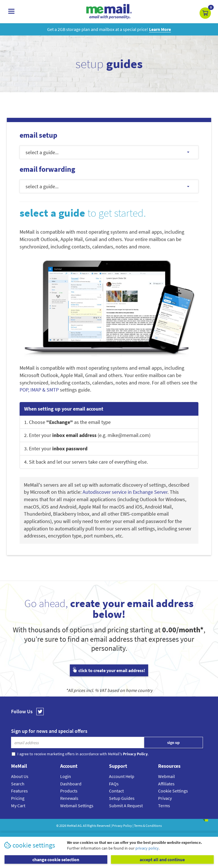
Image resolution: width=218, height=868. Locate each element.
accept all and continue (162, 859)
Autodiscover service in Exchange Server (125, 492)
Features (19, 791)
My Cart (18, 806)
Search (18, 784)
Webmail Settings (77, 806)
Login (66, 776)
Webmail (166, 776)
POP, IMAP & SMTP (39, 390)
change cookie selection (56, 859)
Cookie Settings (173, 791)
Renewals (69, 798)
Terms (164, 806)
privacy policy (147, 848)
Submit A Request (126, 806)
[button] (205, 13)
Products (69, 791)
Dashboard (71, 784)
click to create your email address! (109, 670)
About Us (20, 776)
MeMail (72, 826)
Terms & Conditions (148, 826)
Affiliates (166, 784)
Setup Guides (122, 798)
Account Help (122, 776)
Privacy (165, 798)
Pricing (18, 798)
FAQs (114, 784)
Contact (116, 791)
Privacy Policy (122, 826)
